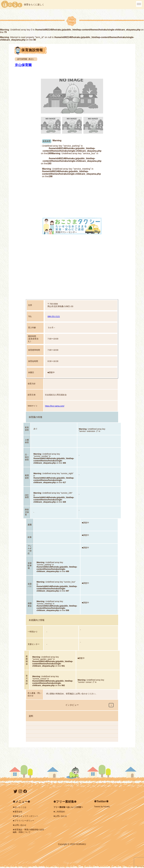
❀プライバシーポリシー (23, 821)
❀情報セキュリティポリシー (25, 816)
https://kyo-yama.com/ (55, 406)
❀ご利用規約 (59, 812)
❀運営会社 (18, 812)
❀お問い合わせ (20, 825)
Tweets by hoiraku (102, 807)
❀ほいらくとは (20, 807)
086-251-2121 (54, 316)
